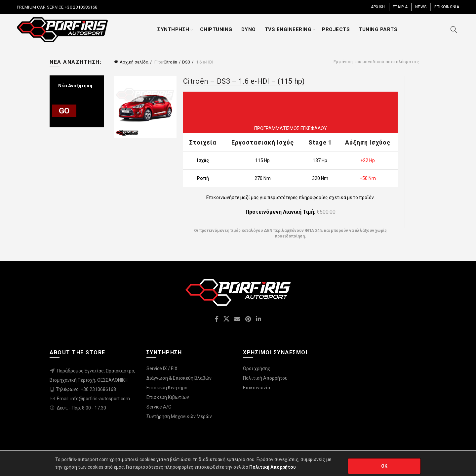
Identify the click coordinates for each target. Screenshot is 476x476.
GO (64, 111)
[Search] (454, 29)
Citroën (170, 62)
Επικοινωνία (257, 388)
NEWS (421, 7)
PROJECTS (336, 29)
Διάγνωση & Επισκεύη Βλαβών (179, 378)
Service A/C (159, 407)
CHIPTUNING (216, 29)
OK (384, 466)
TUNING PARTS (378, 29)
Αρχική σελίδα (134, 62)
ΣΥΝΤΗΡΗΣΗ (173, 29)
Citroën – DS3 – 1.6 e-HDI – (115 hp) (244, 81)
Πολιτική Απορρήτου (265, 378)
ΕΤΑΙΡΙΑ (400, 7)
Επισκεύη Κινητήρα (167, 388)
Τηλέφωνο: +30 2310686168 (86, 389)
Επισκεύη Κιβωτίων (168, 397)
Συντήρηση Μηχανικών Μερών (179, 416)
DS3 (186, 62)
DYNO (249, 29)
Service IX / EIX (162, 368)
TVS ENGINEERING (288, 29)
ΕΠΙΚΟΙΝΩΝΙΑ (447, 7)
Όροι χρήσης (257, 368)
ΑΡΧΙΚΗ (378, 7)
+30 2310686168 (81, 7)
